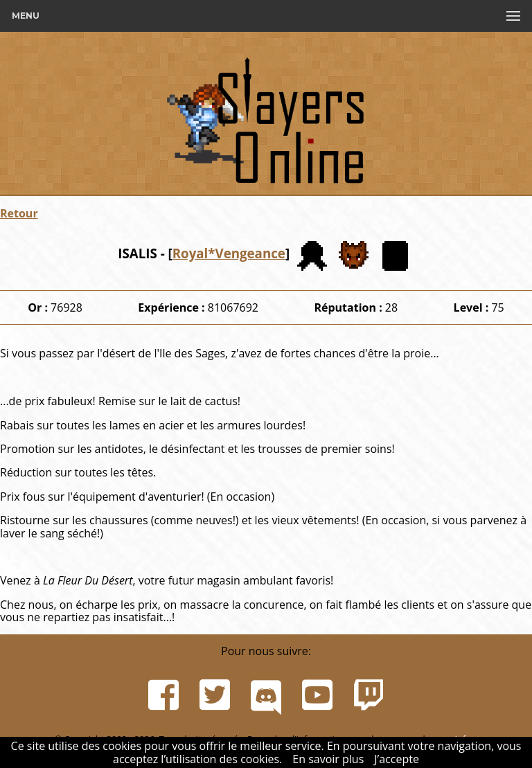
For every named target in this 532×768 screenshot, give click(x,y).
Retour (19, 213)
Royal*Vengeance (229, 253)
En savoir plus (328, 759)
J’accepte (397, 759)
